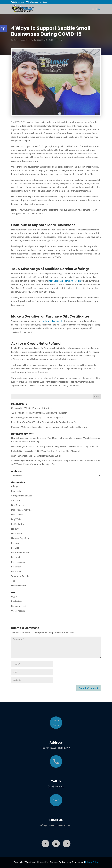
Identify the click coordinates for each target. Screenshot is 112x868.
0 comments (57, 40)
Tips (13, 581)
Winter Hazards (19, 586)
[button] (3, 29)
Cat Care (15, 500)
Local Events (17, 533)
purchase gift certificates (52, 321)
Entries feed (17, 601)
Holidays (15, 529)
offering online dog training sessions (65, 281)
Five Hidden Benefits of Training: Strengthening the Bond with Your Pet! (44, 422)
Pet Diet (15, 548)
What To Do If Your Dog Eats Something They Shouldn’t (54, 451)
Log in (14, 597)
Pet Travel (16, 571)
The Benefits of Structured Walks (45, 456)
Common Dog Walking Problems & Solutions (32, 408)
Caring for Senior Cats (21, 496)
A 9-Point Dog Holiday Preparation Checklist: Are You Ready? (40, 413)
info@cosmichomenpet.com (56, 825)
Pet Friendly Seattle (20, 552)
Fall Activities (17, 524)
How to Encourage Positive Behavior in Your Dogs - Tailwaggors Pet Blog (45, 438)
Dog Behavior (18, 505)
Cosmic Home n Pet (21, 40)
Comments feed (19, 606)
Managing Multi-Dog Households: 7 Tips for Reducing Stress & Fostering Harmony (49, 427)
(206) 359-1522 (56, 787)
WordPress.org (18, 611)
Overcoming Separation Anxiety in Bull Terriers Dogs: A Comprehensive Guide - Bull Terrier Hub (56, 461)
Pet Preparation (19, 562)
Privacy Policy (92, 862)
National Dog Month (21, 538)
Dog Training (17, 515)
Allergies (15, 486)
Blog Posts (47, 40)
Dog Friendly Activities (22, 510)
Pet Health (16, 557)
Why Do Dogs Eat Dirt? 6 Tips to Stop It (29, 446)
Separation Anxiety (20, 576)
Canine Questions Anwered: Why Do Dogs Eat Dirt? (74, 446)
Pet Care (15, 543)
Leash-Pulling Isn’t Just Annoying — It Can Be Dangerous (37, 418)
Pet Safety (16, 567)
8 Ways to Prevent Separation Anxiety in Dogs (35, 464)
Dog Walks (16, 519)
